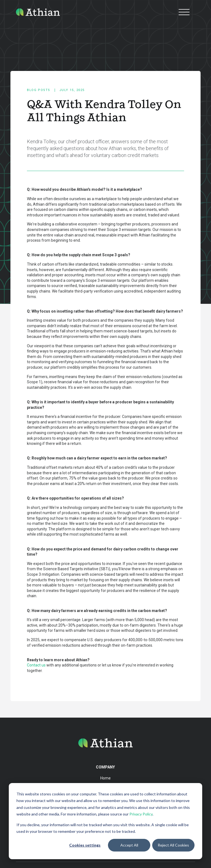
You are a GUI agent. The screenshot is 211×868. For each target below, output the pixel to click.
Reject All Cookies (173, 845)
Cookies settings (85, 845)
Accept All (129, 845)
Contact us (36, 665)
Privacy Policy (141, 814)
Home (105, 778)
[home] (38, 12)
